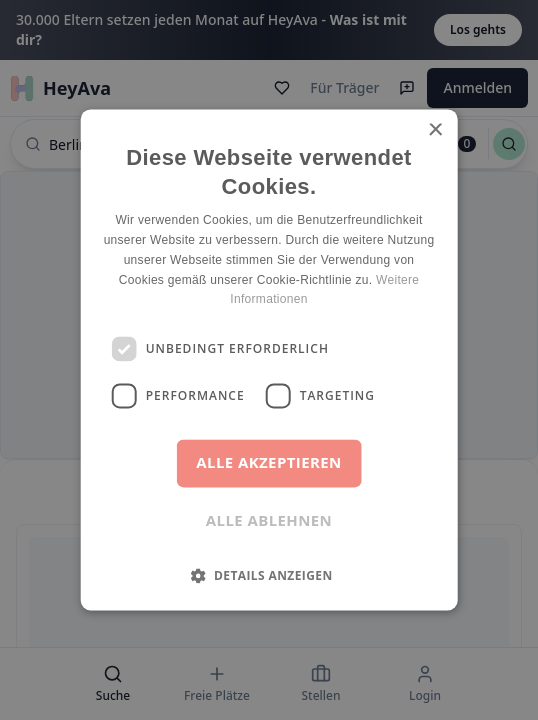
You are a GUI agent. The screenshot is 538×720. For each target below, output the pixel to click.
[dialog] (269, 360)
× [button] (434, 130)
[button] (268, 576)
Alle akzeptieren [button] (268, 463)
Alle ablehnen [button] (269, 521)
